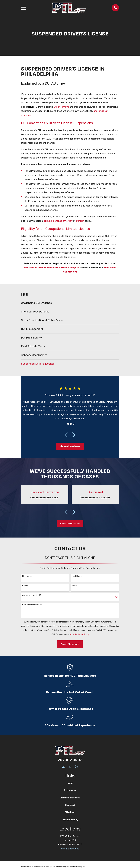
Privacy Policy (70, 820)
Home (70, 783)
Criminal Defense (70, 798)
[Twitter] (70, 767)
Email (74, 586)
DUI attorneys (61, 107)
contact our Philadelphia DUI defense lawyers (52, 268)
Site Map (70, 812)
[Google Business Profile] (64, 767)
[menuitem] (70, 303)
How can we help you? (32, 605)
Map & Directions (70, 849)
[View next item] (74, 435)
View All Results (70, 523)
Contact (70, 805)
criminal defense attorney (58, 221)
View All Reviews (70, 446)
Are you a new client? (32, 595)
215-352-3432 (70, 760)
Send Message (70, 644)
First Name (27, 576)
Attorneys (70, 790)
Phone (25, 586)
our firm (80, 221)
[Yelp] (76, 767)
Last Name (77, 576)
